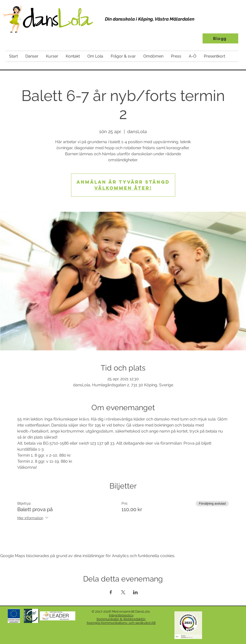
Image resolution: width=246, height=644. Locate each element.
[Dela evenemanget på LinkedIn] (135, 592)
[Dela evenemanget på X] (123, 592)
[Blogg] (220, 38)
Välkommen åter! (123, 188)
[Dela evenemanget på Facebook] (111, 592)
